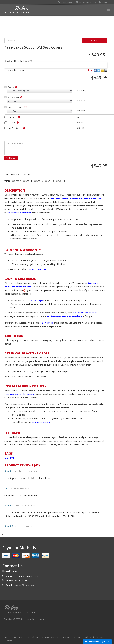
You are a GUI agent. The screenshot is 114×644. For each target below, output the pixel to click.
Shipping (67, 637)
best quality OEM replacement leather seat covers (77, 198)
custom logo (36, 300)
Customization (19, 637)
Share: (90, 70)
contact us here (46, 323)
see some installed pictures (19, 213)
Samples (78, 637)
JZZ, (7, 458)
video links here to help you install (19, 394)
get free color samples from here (65, 316)
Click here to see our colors (85, 313)
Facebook (104, 2)
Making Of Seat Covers (95, 637)
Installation (33, 637)
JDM (12, 458)
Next (102, 63)
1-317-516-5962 (65, 2)
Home (7, 637)
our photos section (41, 422)
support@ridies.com (86, 2)
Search (9, 641)
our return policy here (38, 269)
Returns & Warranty (51, 637)
